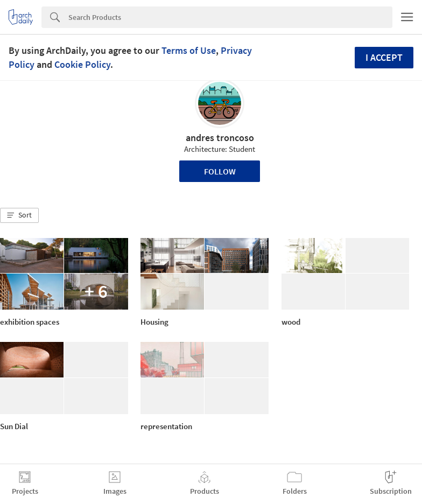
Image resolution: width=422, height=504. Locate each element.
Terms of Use (189, 50)
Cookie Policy (82, 64)
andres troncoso (220, 138)
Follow (220, 171)
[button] (19, 215)
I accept (384, 57)
